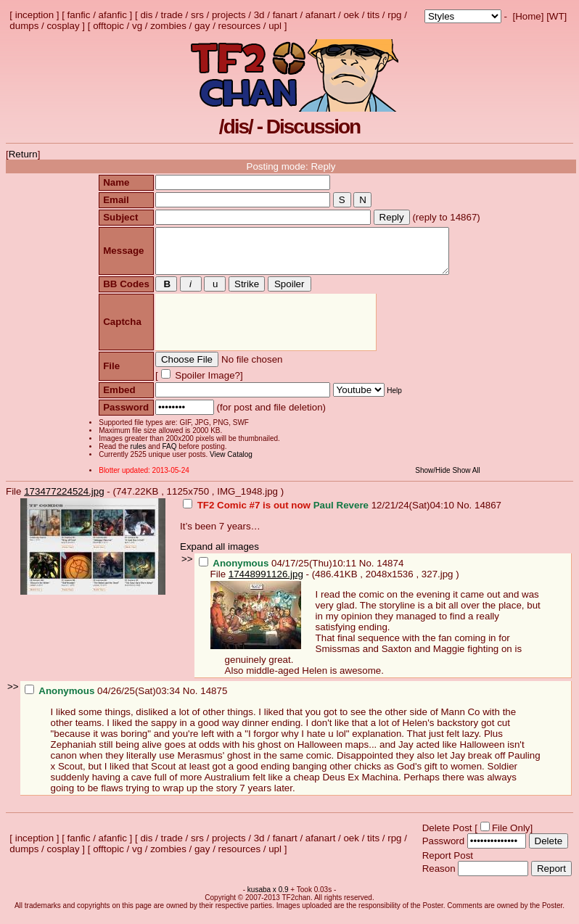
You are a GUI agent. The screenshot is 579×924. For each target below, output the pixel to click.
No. (466, 514)
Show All (468, 479)
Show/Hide (435, 479)
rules (136, 455)
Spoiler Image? (204, 384)
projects (229, 15)
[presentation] (264, 331)
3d (259, 15)
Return (23, 154)
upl (275, 26)
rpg (394, 15)
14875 (214, 700)
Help (393, 399)
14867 (488, 514)
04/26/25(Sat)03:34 (104, 700)
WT (557, 16)
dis (146, 15)
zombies (168, 26)
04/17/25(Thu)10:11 (279, 572)
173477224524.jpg (64, 500)
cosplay (63, 26)
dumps (24, 26)
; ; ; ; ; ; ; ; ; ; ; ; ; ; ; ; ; (463, 16)
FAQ (168, 455)
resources (240, 26)
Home (528, 16)
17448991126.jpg (266, 583)
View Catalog (230, 463)
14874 (390, 572)
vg (137, 26)
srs (197, 15)
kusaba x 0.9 (268, 898)
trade (172, 15)
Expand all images (219, 555)
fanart (285, 15)
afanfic (113, 15)
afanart (321, 15)
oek (351, 15)
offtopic (108, 26)
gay (202, 26)
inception (34, 15)
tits (373, 15)
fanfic (79, 15)
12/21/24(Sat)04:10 (320, 514)
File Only (511, 837)
